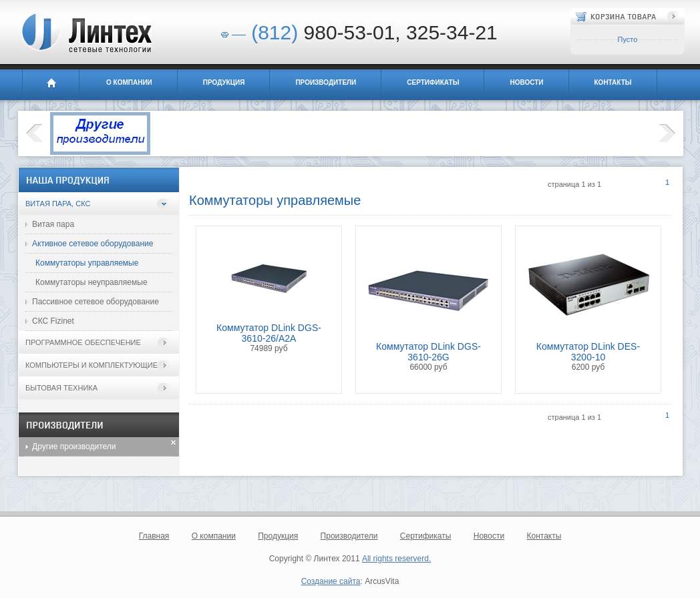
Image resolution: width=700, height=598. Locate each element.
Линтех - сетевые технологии (86, 33)
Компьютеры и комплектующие (92, 365)
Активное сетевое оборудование (93, 244)
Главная (51, 85)
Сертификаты (433, 82)
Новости (526, 82)
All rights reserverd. (396, 559)
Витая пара (53, 224)
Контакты (613, 82)
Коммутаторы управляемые (87, 263)
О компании (129, 82)
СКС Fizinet (53, 321)
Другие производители (74, 446)
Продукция (224, 82)
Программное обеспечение (83, 342)
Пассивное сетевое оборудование (96, 302)
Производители (326, 82)
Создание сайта (331, 581)
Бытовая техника (61, 388)
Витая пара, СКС (58, 204)
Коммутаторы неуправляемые (92, 282)
